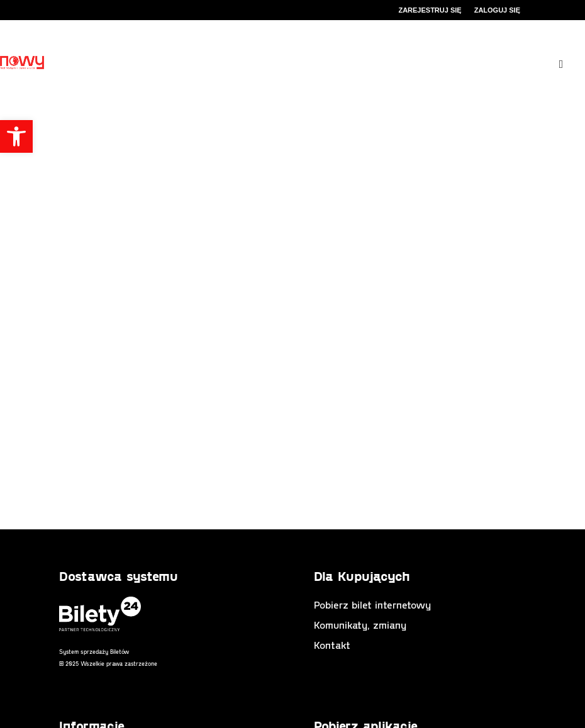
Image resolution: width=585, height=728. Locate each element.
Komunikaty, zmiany (360, 625)
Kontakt (332, 645)
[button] (16, 136)
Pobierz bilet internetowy (372, 604)
